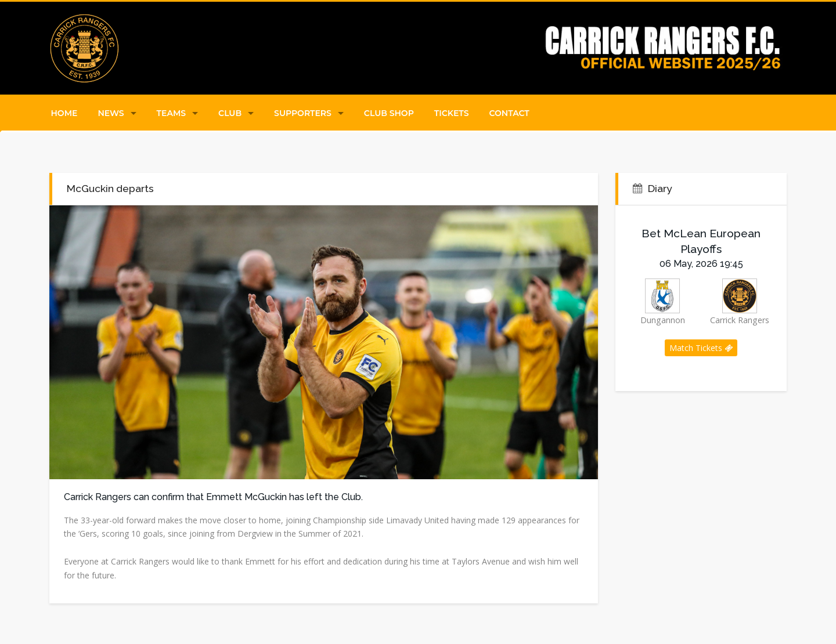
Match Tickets (701, 348)
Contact (509, 113)
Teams (171, 113)
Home (64, 113)
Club (230, 113)
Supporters (303, 113)
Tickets (452, 113)
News (111, 113)
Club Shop (389, 113)
